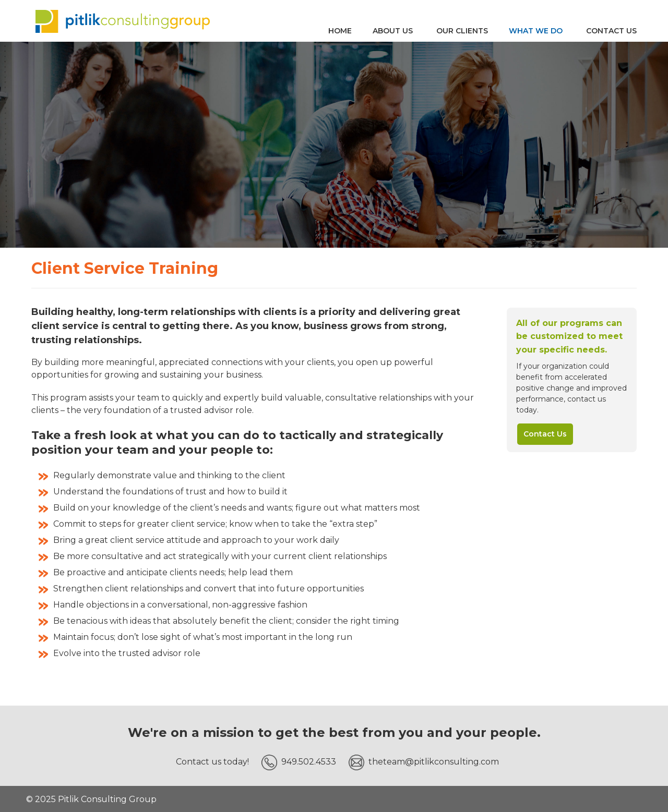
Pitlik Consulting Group (123, 21)
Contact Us (545, 434)
